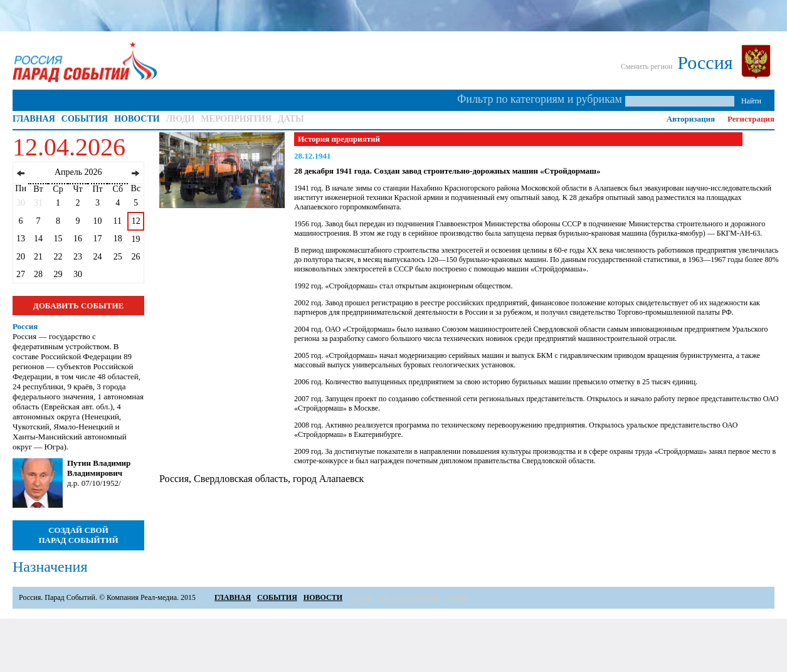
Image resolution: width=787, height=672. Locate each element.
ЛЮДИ (181, 119)
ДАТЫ (291, 119)
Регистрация (751, 119)
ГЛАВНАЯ (34, 119)
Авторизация (691, 119)
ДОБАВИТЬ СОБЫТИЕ (78, 306)
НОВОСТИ (137, 119)
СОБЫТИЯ (85, 119)
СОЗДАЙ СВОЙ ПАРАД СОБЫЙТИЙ (78, 535)
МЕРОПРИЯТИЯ (236, 119)
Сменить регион (647, 66)
